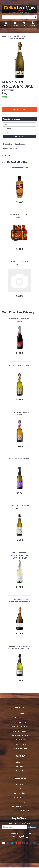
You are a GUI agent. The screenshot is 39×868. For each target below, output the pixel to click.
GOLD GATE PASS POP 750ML (20, 459)
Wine (10, 36)
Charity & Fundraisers (19, 744)
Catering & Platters (19, 731)
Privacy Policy (19, 789)
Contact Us (19, 771)
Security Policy (20, 802)
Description (7, 144)
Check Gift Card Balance (19, 727)
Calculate (19, 136)
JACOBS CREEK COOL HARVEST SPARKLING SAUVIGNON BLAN (20, 555)
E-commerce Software (17, 838)
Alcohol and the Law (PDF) (20, 806)
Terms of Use (20, 784)
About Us (20, 762)
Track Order (19, 718)
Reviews (10, 148)
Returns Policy (20, 793)
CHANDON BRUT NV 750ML (19, 365)
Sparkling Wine (19, 36)
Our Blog (19, 767)
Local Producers (19, 740)
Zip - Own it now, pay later (20, 811)
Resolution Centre (20, 722)
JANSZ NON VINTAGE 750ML (14, 38)
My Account (19, 714)
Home (4, 36)
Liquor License (20, 798)
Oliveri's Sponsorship (19, 748)
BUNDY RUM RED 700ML (20, 168)
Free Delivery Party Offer (19, 735)
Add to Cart (19, 110)
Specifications (20, 144)
